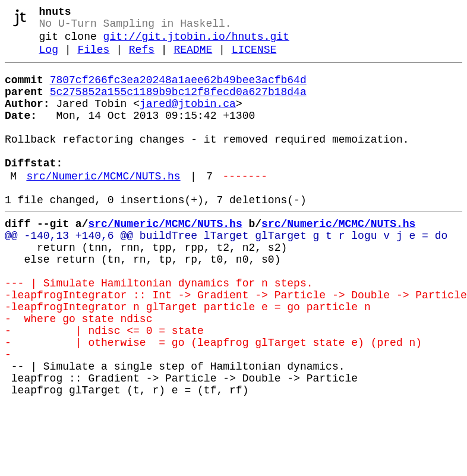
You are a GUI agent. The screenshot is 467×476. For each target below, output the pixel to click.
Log (49, 58)
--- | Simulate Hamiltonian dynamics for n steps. (159, 330)
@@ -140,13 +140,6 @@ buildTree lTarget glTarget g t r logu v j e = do (226, 273)
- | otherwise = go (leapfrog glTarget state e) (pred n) (213, 401)
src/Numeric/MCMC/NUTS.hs (103, 206)
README (193, 58)
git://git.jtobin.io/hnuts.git (196, 43)
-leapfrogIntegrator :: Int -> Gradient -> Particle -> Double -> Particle (236, 344)
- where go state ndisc (82, 373)
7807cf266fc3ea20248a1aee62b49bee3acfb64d (178, 91)
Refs (142, 58)
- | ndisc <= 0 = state (104, 387)
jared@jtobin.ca (188, 119)
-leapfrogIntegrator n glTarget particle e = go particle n (188, 358)
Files (93, 58)
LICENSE (254, 58)
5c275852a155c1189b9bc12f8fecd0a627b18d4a (178, 105)
